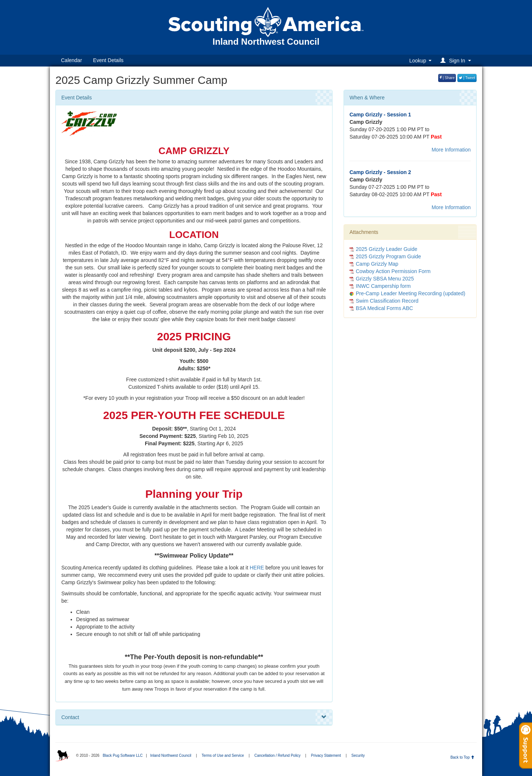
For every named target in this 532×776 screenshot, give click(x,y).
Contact (194, 717)
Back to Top (462, 757)
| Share (447, 78)
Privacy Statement (326, 755)
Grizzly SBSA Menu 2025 (385, 279)
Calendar (71, 60)
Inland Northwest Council (170, 755)
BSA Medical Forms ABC (384, 308)
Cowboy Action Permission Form (393, 271)
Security (358, 755)
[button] (457, 60)
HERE (257, 568)
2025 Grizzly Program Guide (388, 256)
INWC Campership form (383, 286)
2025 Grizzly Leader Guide (387, 249)
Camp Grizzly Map (377, 264)
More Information (451, 150)
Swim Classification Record (387, 301)
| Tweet (467, 78)
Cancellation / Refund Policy (278, 755)
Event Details (108, 60)
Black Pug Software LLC (123, 755)
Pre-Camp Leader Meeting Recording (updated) (411, 293)
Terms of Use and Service (223, 755)
